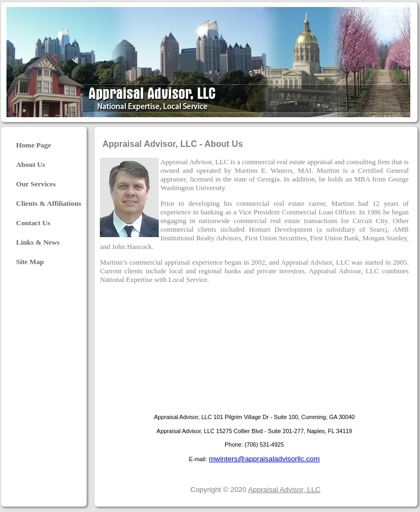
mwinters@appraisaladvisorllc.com (264, 459)
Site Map (30, 262)
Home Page (34, 145)
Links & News (38, 242)
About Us (31, 164)
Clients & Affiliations (49, 203)
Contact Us (33, 223)
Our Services (36, 184)
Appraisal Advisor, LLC (284, 490)
